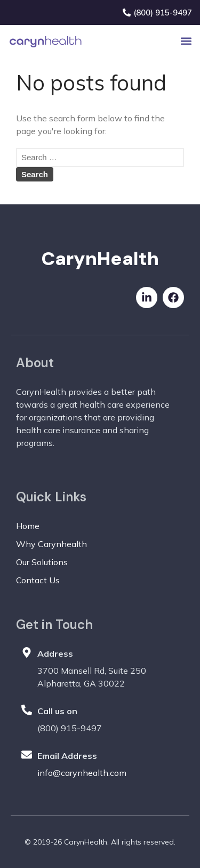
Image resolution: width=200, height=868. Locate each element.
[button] (186, 41)
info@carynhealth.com (82, 773)
